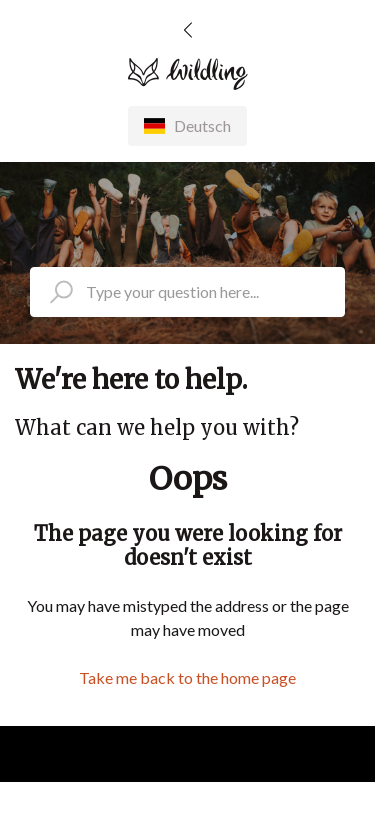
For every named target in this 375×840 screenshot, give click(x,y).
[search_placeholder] (187, 292)
